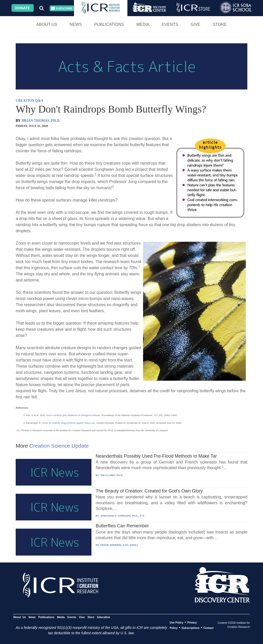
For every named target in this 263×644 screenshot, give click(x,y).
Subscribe (62, 8)
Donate (23, 8)
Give (195, 24)
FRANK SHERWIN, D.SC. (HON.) (119, 545)
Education (104, 617)
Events (170, 24)
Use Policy (176, 622)
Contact (208, 628)
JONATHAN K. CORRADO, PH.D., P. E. (123, 516)
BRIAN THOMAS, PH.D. (41, 121)
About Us (47, 24)
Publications (109, 24)
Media (143, 24)
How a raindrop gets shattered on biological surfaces (73, 415)
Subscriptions (191, 628)
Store (220, 24)
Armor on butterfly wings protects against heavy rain (68, 423)
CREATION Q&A (29, 101)
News (76, 24)
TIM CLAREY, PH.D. (112, 475)
